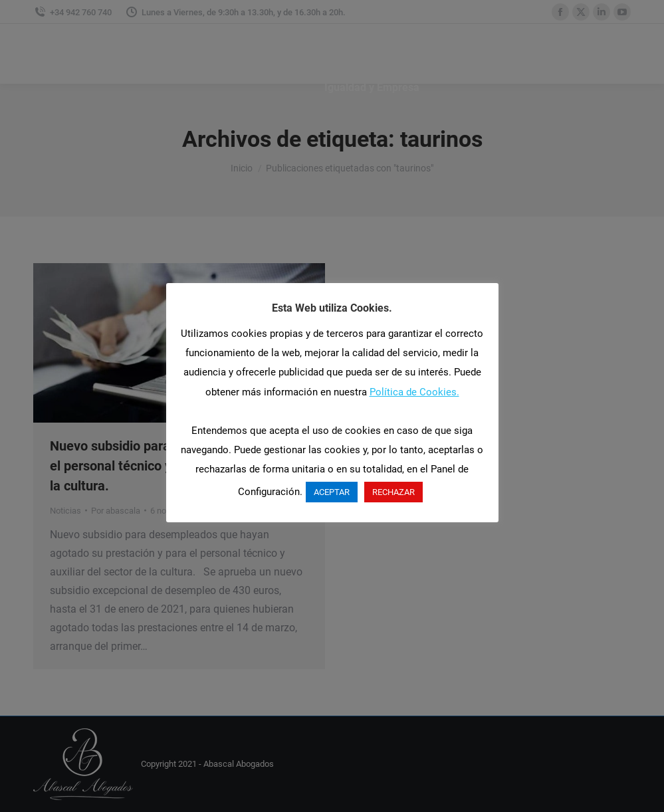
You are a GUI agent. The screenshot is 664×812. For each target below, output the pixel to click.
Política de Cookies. (414, 392)
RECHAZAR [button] (393, 492)
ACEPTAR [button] (332, 492)
